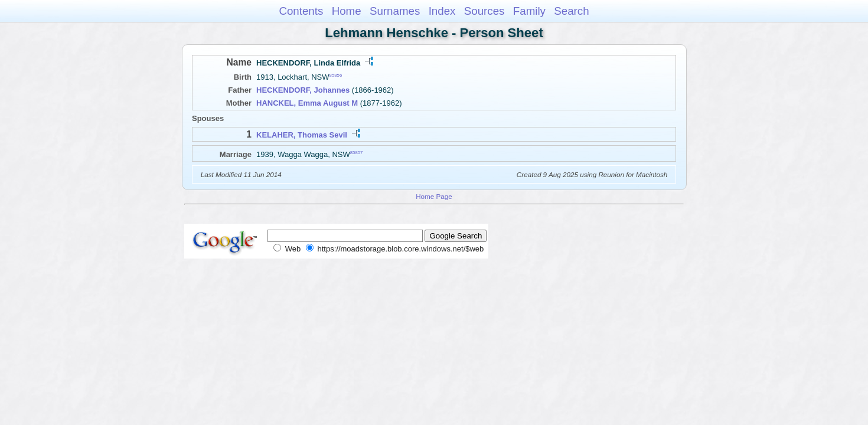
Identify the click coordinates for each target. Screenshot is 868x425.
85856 (336, 75)
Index (442, 11)
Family (529, 11)
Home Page (434, 196)
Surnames (395, 11)
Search (571, 11)
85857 (357, 152)
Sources (484, 11)
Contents (301, 11)
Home (347, 11)
